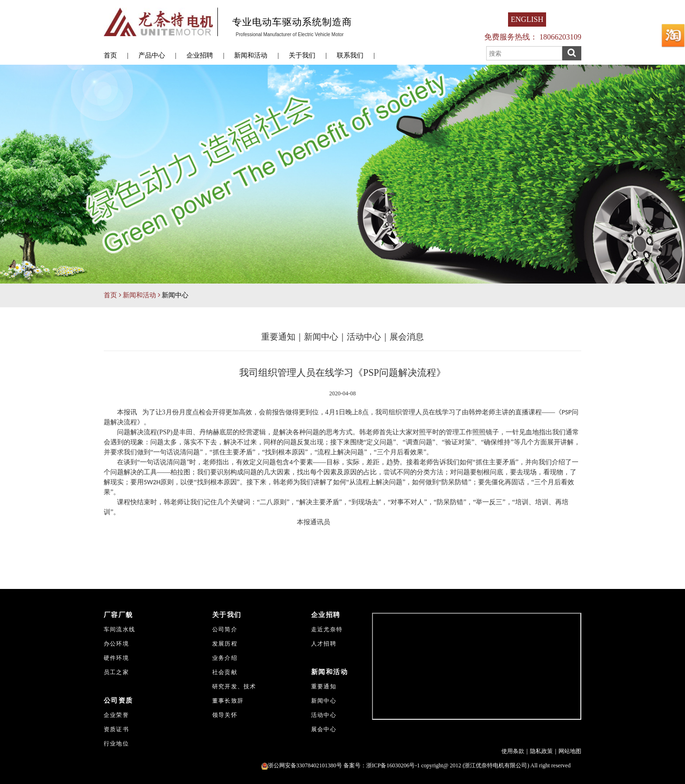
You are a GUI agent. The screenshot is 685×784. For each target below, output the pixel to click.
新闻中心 (321, 337)
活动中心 (364, 337)
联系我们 (350, 55)
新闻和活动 (251, 55)
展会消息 (407, 337)
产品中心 (152, 55)
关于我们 (302, 55)
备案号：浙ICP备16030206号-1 (382, 765)
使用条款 (513, 751)
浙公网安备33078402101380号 (301, 765)
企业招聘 (200, 55)
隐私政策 (541, 751)
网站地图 (570, 751)
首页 (110, 55)
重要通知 (278, 337)
